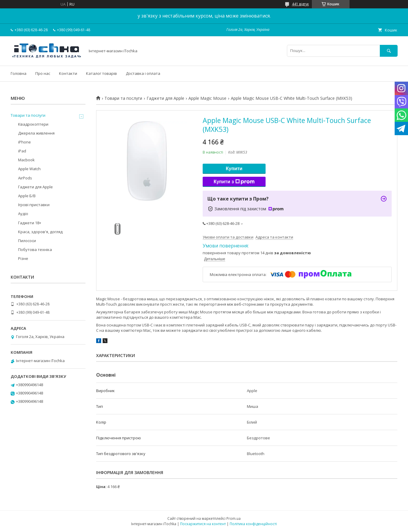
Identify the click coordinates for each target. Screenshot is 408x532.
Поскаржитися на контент (203, 524)
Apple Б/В (27, 196)
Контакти (68, 73)
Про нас (43, 73)
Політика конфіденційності (253, 524)
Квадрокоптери (33, 124)
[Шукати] (389, 51)
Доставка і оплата (143, 73)
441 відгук (300, 4)
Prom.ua (234, 518)
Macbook (26, 160)
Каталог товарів (101, 73)
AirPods (25, 178)
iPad (22, 151)
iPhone (24, 142)
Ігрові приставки (34, 205)
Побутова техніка (35, 250)
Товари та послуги (123, 98)
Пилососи (27, 241)
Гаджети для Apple (165, 98)
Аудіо (23, 214)
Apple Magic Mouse (207, 98)
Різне (23, 258)
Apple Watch (29, 169)
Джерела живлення (36, 133)
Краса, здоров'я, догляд (40, 232)
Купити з (234, 182)
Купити (234, 169)
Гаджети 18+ (30, 223)
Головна (19, 73)
